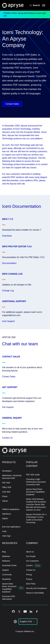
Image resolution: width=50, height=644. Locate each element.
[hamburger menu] (44, 5)
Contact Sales (12, 104)
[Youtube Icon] (25, 611)
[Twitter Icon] (19, 611)
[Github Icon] (13, 611)
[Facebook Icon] (37, 611)
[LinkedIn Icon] (31, 611)
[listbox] (28, 622)
